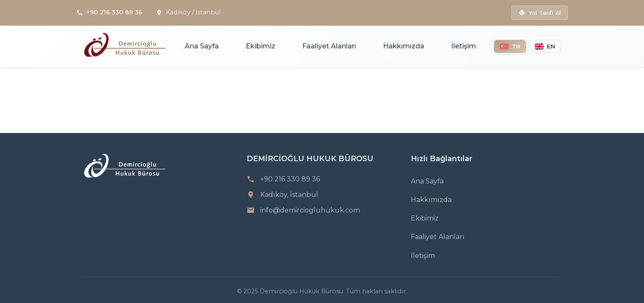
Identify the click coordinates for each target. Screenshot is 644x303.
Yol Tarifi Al (540, 13)
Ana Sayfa (202, 46)
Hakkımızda (404, 46)
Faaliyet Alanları (329, 46)
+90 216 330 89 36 (114, 12)
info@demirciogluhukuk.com (310, 210)
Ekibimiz (261, 46)
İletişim (464, 46)
